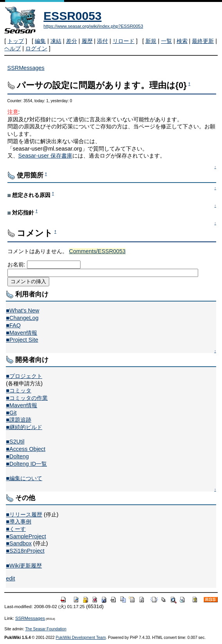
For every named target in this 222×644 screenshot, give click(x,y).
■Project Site (22, 340)
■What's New (22, 310)
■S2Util (15, 442)
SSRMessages (26, 68)
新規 (151, 41)
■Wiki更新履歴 (24, 566)
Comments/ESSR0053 (98, 251)
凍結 (56, 41)
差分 (72, 41)
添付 (102, 41)
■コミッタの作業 (27, 398)
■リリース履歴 (24, 514)
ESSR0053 (72, 16)
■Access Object (26, 449)
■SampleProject (26, 536)
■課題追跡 (19, 420)
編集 (40, 41)
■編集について (24, 478)
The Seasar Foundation (46, 629)
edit (10, 578)
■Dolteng (17, 456)
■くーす (16, 529)
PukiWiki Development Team (81, 638)
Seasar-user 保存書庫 (45, 156)
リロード (124, 41)
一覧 (166, 41)
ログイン (36, 48)
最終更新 (203, 41)
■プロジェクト (24, 376)
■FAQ (13, 325)
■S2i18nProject (25, 551)
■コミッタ (19, 390)
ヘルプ (13, 48)
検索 (182, 41)
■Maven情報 (21, 333)
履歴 (87, 41)
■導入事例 (19, 522)
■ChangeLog (22, 318)
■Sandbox (19, 543)
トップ (16, 41)
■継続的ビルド (24, 427)
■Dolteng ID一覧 (26, 464)
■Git (11, 413)
